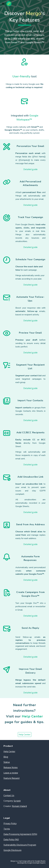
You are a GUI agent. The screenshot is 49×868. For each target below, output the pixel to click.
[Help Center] (25, 735)
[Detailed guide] (30, 169)
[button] (3, 4)
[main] (25, 18)
